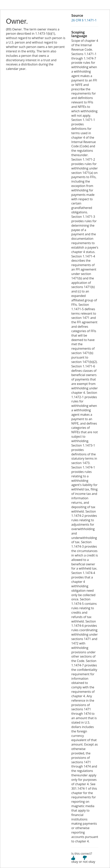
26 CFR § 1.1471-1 (84, 20)
